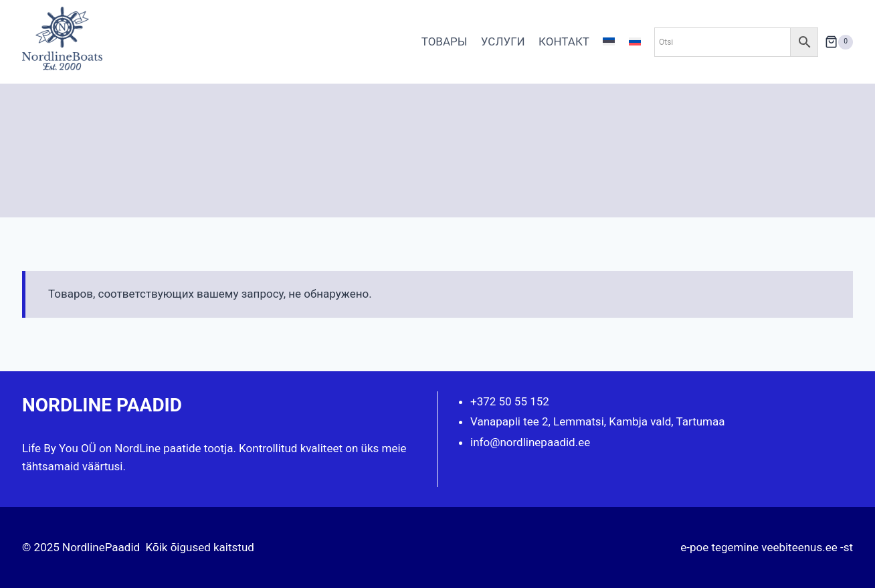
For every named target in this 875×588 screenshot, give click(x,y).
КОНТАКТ (564, 41)
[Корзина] (839, 42)
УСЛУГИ (503, 41)
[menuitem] (609, 42)
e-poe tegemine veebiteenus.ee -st (767, 547)
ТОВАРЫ (445, 41)
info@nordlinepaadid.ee (530, 442)
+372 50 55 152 (510, 401)
